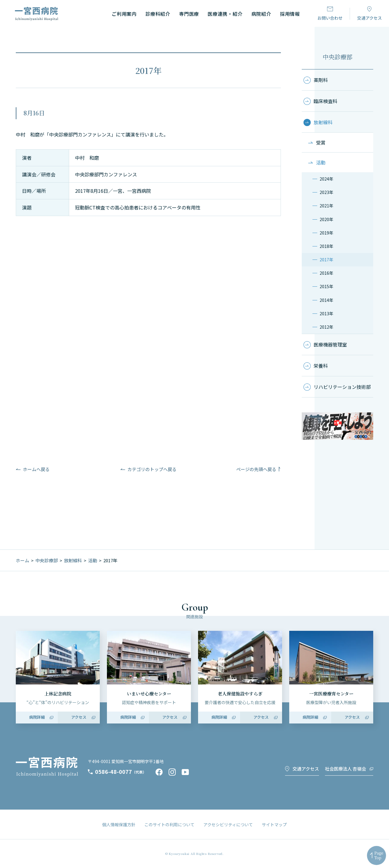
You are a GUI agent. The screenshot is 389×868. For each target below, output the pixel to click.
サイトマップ (274, 824)
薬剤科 (321, 80)
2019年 (326, 233)
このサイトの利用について (169, 824)
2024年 (326, 179)
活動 (321, 162)
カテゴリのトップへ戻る (152, 469)
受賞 (321, 142)
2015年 (326, 286)
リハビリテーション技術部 (342, 387)
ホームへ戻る (36, 469)
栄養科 (321, 366)
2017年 (326, 260)
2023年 (326, 192)
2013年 (326, 313)
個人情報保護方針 (119, 824)
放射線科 (323, 122)
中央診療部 (337, 57)
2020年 (326, 219)
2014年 (326, 300)
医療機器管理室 (330, 344)
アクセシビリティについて (228, 824)
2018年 (326, 246)
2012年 (326, 327)
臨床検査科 (326, 101)
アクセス (79, 717)
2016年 (326, 273)
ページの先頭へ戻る (256, 469)
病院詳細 (37, 717)
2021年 (326, 206)
